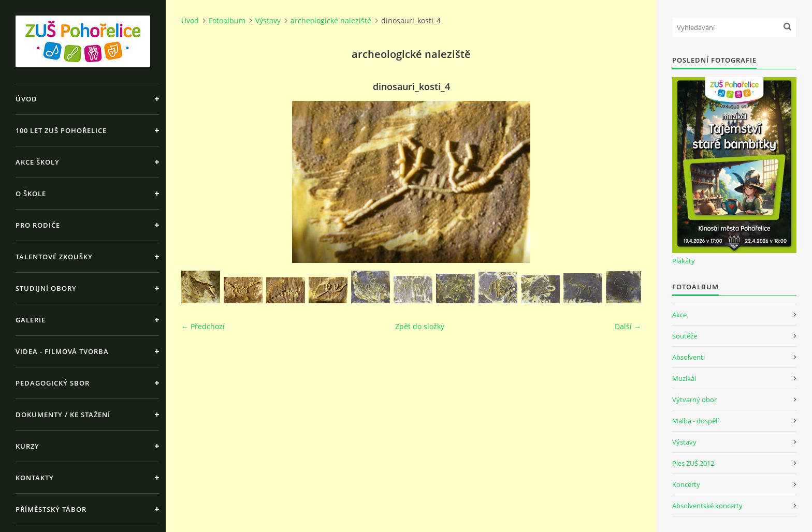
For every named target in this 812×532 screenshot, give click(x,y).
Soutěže (685, 336)
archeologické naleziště (331, 20)
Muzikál (684, 378)
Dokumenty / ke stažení (63, 415)
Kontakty (35, 478)
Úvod (26, 99)
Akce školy (38, 162)
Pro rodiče (38, 225)
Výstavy (268, 20)
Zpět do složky (420, 326)
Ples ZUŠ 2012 (693, 463)
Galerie (31, 320)
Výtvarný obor (694, 400)
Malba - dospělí (695, 421)
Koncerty (686, 484)
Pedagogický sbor (53, 383)
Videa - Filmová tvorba (62, 351)
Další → (628, 326)
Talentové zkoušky (54, 257)
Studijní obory (46, 288)
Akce (679, 315)
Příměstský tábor (51, 509)
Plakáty (684, 261)
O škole (31, 194)
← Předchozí (203, 326)
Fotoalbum (227, 20)
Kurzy (27, 446)
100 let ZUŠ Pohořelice (61, 130)
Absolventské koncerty (707, 506)
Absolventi (688, 357)
